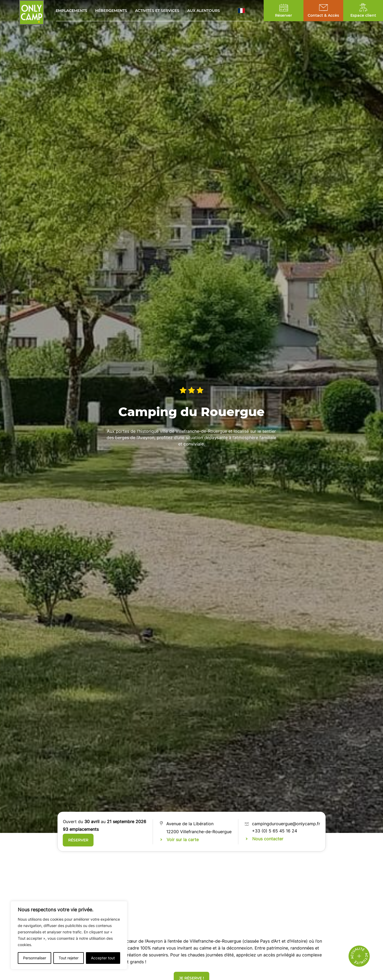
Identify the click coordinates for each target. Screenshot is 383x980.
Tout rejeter (69, 958)
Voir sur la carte (183, 840)
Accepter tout (103, 958)
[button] (245, 11)
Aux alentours (204, 11)
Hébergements (111, 11)
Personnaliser (35, 958)
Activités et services (157, 11)
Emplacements (71, 11)
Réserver (78, 840)
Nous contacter (268, 839)
